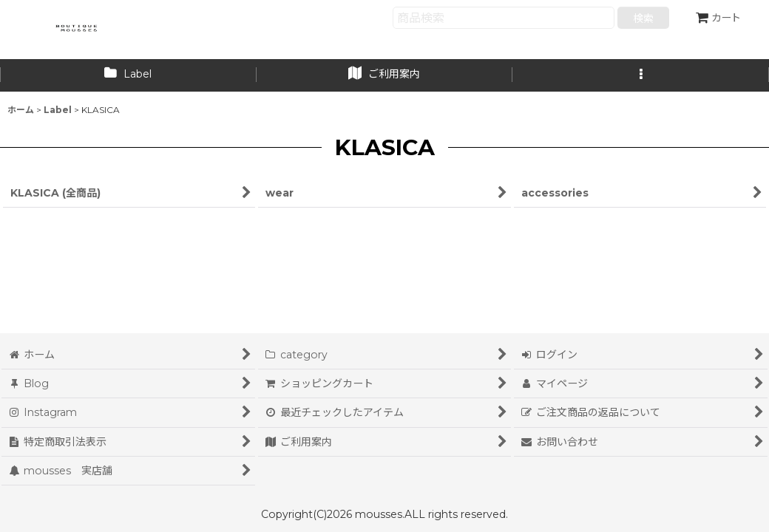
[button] (641, 75)
